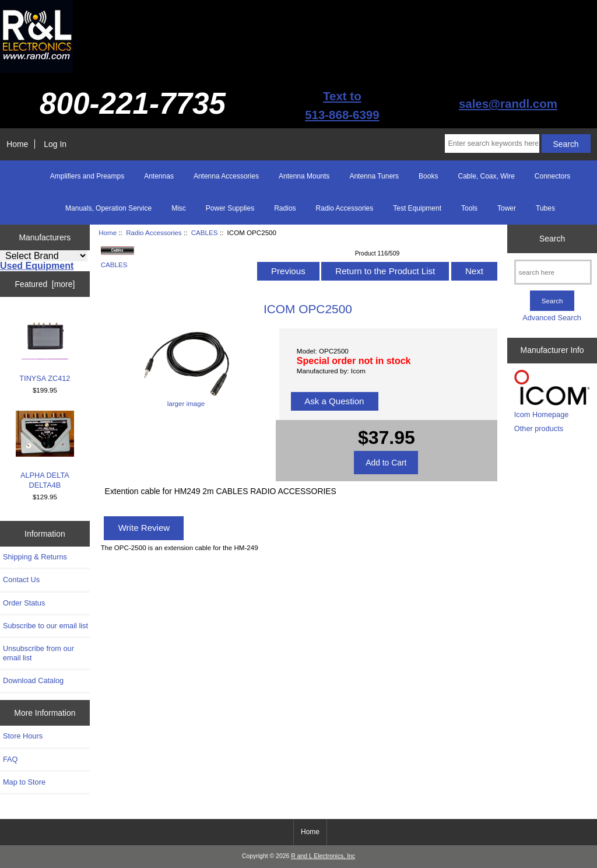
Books (428, 176)
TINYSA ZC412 (45, 347)
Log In (55, 144)
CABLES (205, 232)
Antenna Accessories (226, 176)
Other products (539, 428)
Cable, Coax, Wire (486, 176)
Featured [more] (45, 284)
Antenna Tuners (374, 176)
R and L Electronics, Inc (323, 856)
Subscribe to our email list (45, 626)
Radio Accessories (154, 232)
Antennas (159, 176)
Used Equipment (37, 266)
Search (552, 239)
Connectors (552, 176)
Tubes (545, 208)
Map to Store (24, 782)
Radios (285, 208)
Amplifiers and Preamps (87, 176)
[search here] (553, 272)
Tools (469, 208)
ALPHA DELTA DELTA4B (45, 450)
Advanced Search (552, 318)
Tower (507, 208)
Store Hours (23, 736)
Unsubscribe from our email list (38, 653)
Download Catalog (33, 680)
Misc (179, 208)
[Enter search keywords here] (492, 143)
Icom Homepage (542, 414)
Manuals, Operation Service (108, 208)
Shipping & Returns (35, 557)
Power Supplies (230, 208)
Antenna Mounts (304, 176)
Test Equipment (417, 208)
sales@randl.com (508, 104)
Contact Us (21, 580)
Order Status (24, 603)
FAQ (10, 759)
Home (17, 144)
